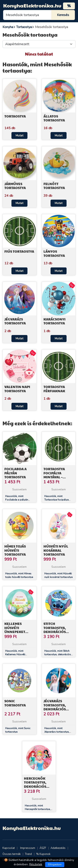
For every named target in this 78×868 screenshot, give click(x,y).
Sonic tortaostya (15, 703)
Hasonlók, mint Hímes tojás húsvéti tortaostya (19, 575)
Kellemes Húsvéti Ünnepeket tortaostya (15, 630)
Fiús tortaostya (19, 251)
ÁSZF (43, 848)
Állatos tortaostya (54, 118)
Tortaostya (15, 116)
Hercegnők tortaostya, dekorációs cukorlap (35, 784)
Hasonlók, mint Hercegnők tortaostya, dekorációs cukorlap (38, 809)
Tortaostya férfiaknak (54, 389)
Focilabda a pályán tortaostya (15, 473)
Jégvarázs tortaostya (15, 321)
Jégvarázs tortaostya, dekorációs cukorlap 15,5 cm (56, 709)
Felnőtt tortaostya (54, 186)
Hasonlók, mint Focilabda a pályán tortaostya (17, 500)
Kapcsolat (9, 848)
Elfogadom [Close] (55, 864)
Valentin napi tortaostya (17, 389)
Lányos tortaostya (54, 253)
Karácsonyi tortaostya (54, 321)
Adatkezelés (58, 848)
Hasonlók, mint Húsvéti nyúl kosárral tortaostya (58, 575)
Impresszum (28, 848)
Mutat (19, 135)
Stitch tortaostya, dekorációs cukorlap (55, 630)
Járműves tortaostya (15, 186)
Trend (28, 854)
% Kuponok (43, 854)
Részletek (36, 864)
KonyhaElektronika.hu (32, 5)
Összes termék (12, 854)
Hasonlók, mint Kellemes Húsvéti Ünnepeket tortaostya (18, 654)
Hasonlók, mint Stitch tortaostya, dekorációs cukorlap (58, 654)
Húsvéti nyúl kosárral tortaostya (56, 550)
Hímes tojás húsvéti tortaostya (15, 550)
